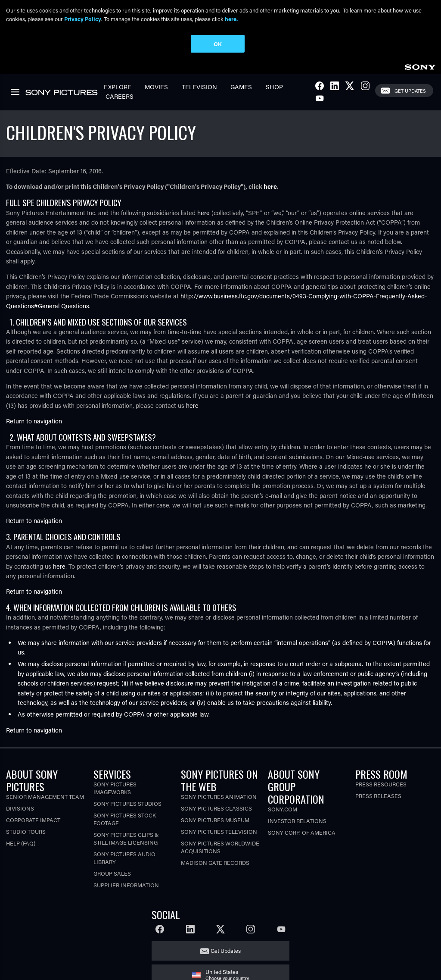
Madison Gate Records (215, 863)
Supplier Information (126, 885)
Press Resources (381, 784)
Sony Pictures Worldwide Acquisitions (220, 847)
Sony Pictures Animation (219, 797)
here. (231, 19)
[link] (420, 66)
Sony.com (283, 809)
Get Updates (410, 91)
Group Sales (112, 873)
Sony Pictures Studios (127, 803)
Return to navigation (34, 421)
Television (199, 87)
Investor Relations (297, 821)
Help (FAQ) (21, 843)
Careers (120, 96)
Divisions (20, 808)
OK (218, 44)
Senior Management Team (45, 797)
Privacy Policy (83, 19)
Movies (156, 87)
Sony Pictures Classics (216, 808)
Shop (274, 87)
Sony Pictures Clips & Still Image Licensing (126, 838)
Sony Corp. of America (302, 832)
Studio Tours (26, 831)
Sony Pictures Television (219, 831)
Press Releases (378, 796)
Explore (118, 87)
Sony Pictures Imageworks (115, 788)
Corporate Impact (33, 820)
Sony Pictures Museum (215, 820)
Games (241, 87)
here (270, 186)
